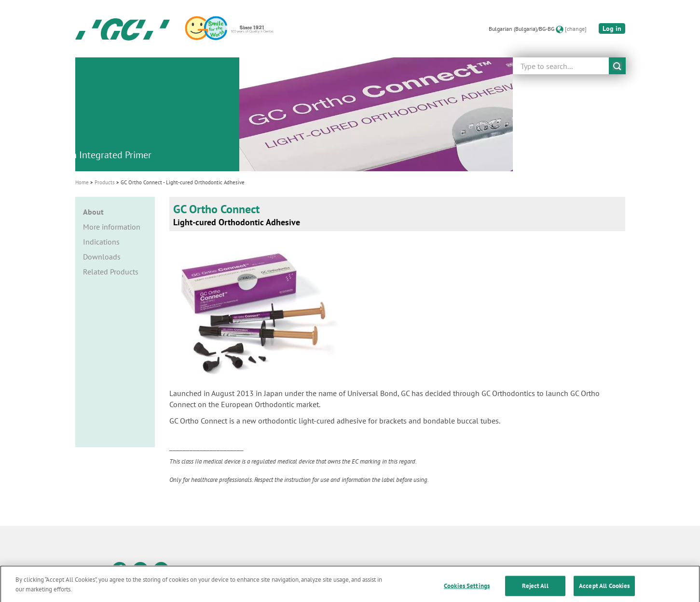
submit (617, 66)
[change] (576, 29)
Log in (612, 28)
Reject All (535, 590)
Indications (101, 242)
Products (105, 182)
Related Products (111, 272)
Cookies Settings (467, 590)
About (93, 212)
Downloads (102, 257)
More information (112, 227)
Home (82, 182)
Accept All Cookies (604, 590)
